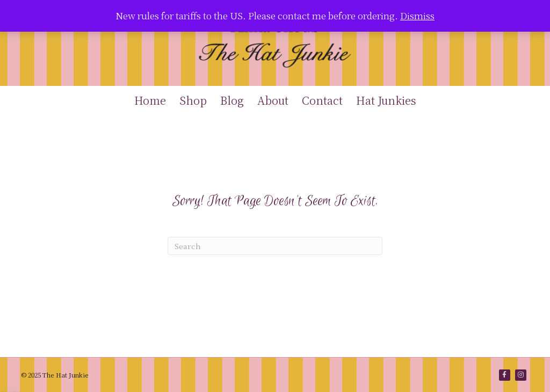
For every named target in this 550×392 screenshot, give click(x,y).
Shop (193, 100)
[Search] (275, 246)
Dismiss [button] (417, 15)
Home (150, 100)
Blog (232, 100)
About (273, 100)
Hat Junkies (386, 100)
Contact (322, 100)
